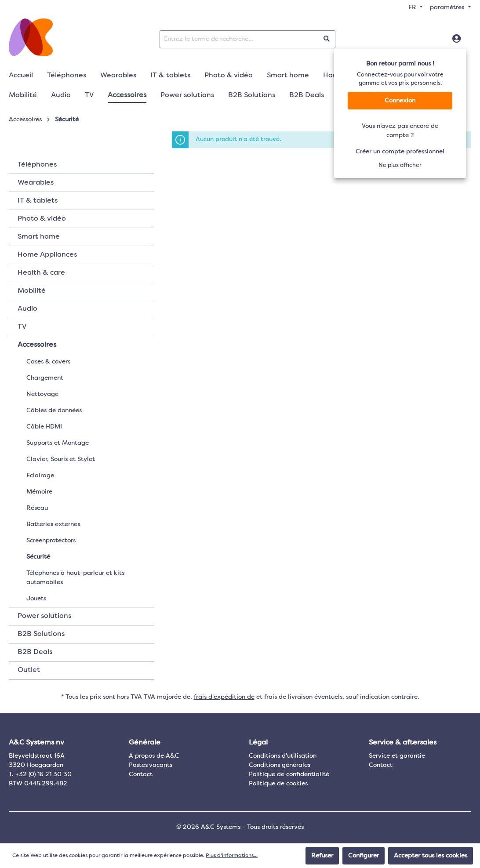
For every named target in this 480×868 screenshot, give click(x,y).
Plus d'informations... (232, 856)
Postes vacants (151, 765)
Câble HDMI (44, 427)
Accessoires (37, 345)
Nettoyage (42, 394)
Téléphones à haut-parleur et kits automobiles (75, 578)
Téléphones (37, 165)
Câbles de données (54, 410)
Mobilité (32, 291)
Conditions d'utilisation (283, 756)
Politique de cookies (278, 784)
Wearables (36, 183)
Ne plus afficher (400, 165)
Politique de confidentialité (289, 774)
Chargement (45, 378)
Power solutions (44, 616)
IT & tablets (38, 201)
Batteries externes (53, 524)
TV (22, 327)
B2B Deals (35, 652)
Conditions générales (280, 765)
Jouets (36, 599)
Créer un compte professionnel (400, 152)
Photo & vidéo (42, 219)
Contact (141, 774)
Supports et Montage (58, 443)
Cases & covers (48, 362)
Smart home (39, 237)
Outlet (29, 670)
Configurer (364, 856)
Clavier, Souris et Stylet (61, 459)
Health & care (41, 273)
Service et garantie (397, 756)
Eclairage (40, 476)
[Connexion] (456, 39)
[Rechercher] (327, 39)
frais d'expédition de (224, 697)
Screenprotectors (51, 541)
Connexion (400, 101)
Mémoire (39, 492)
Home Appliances (47, 255)
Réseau (37, 508)
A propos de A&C (154, 756)
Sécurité (38, 557)
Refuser (322, 856)
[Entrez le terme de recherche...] (239, 39)
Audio (27, 309)
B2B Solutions (41, 634)
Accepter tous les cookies (431, 856)
